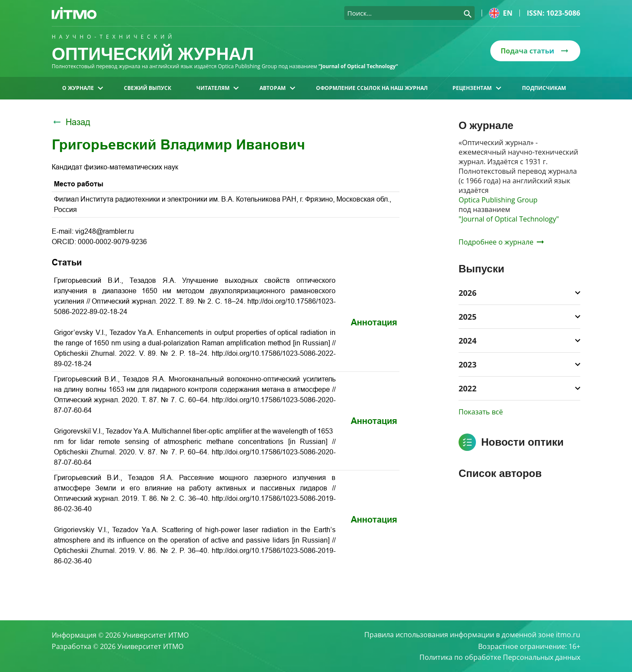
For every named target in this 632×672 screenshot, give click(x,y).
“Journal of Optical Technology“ (359, 66)
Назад (71, 122)
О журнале (83, 88)
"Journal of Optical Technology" (509, 219)
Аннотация (374, 322)
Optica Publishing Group (498, 200)
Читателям (218, 88)
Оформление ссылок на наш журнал (372, 88)
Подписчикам (544, 88)
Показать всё (481, 412)
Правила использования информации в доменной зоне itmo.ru (472, 635)
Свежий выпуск (148, 88)
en (501, 13)
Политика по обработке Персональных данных (500, 657)
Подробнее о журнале (501, 242)
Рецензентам (477, 88)
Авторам (277, 88)
